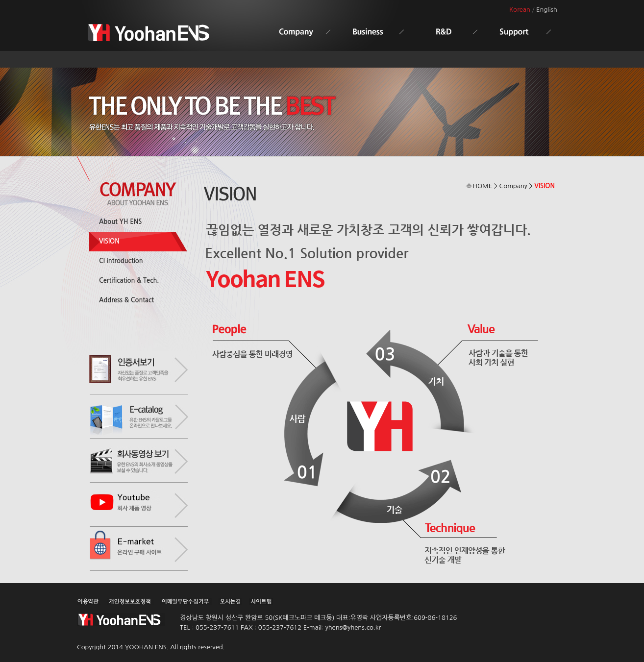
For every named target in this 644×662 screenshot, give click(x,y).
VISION (109, 241)
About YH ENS (120, 222)
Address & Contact (126, 300)
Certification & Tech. (129, 281)
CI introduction (121, 261)
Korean (520, 10)
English (547, 10)
